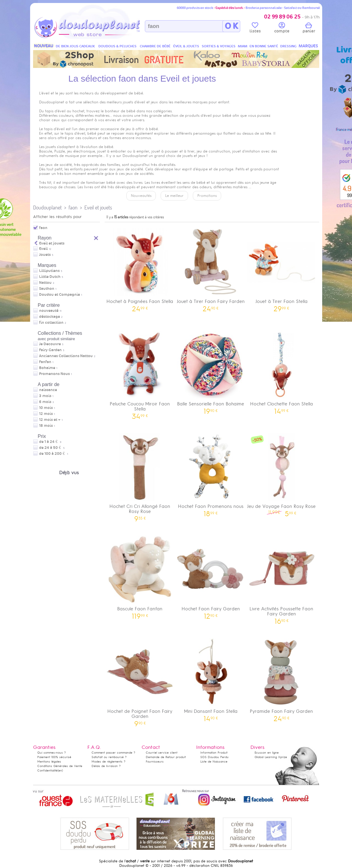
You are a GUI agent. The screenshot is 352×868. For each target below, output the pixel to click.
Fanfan (45, 362)
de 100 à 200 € (54, 454)
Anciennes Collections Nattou (66, 356)
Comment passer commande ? (113, 753)
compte (282, 29)
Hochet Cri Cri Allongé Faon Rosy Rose (140, 475)
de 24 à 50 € (52, 448)
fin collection (51, 323)
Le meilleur (174, 196)
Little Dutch (50, 277)
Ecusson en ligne (267, 753)
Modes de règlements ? (108, 762)
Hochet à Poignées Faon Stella (140, 268)
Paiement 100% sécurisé (54, 757)
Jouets (45, 255)
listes (255, 29)
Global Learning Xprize (271, 757)
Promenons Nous (54, 374)
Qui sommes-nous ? (52, 753)
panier (309, 29)
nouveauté (49, 311)
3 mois (45, 396)
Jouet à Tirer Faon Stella (282, 268)
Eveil (43, 249)
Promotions (207, 196)
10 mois (46, 408)
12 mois (46, 414)
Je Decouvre (50, 344)
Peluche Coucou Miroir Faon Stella (140, 373)
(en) (60, 770)
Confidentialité (47, 770)
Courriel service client (162, 753)
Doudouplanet (47, 207)
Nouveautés (141, 196)
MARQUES (308, 46)
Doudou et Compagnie (59, 295)
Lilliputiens (49, 271)
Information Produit (214, 753)
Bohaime (47, 368)
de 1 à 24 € (50, 442)
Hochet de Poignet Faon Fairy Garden (140, 680)
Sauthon (47, 289)
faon (73, 207)
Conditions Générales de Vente (60, 766)
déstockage (49, 317)
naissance (48, 390)
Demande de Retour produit (166, 757)
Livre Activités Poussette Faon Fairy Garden (282, 578)
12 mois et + (50, 420)
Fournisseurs (155, 762)
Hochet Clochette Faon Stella (282, 370)
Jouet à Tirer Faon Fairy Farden (211, 268)
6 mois (45, 402)
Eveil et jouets (98, 207)
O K (231, 26)
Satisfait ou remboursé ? (109, 757)
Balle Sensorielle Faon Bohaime (211, 370)
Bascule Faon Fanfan (140, 575)
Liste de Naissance (214, 762)
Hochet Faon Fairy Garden (211, 575)
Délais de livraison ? (106, 766)
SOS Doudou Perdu (214, 757)
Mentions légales (49, 762)
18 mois (46, 426)
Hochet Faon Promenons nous (211, 473)
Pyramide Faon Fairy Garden (282, 678)
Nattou (45, 283)
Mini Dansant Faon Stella (211, 678)
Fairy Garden (50, 350)
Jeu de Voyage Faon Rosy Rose (282, 473)
